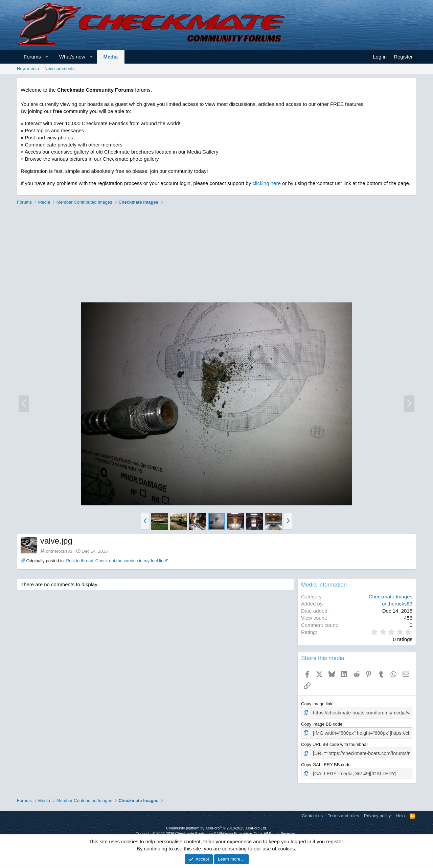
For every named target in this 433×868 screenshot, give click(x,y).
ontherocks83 (59, 551)
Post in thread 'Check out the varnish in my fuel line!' (117, 561)
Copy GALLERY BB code (326, 763)
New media (28, 68)
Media (111, 57)
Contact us (312, 813)
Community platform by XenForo (216, 826)
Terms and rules (343, 813)
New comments (60, 68)
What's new (72, 57)
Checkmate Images (391, 597)
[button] (47, 57)
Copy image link (317, 704)
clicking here (266, 183)
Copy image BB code (322, 723)
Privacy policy (377, 813)
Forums (32, 57)
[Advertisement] (216, 255)
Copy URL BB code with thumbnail (335, 743)
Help (400, 813)
